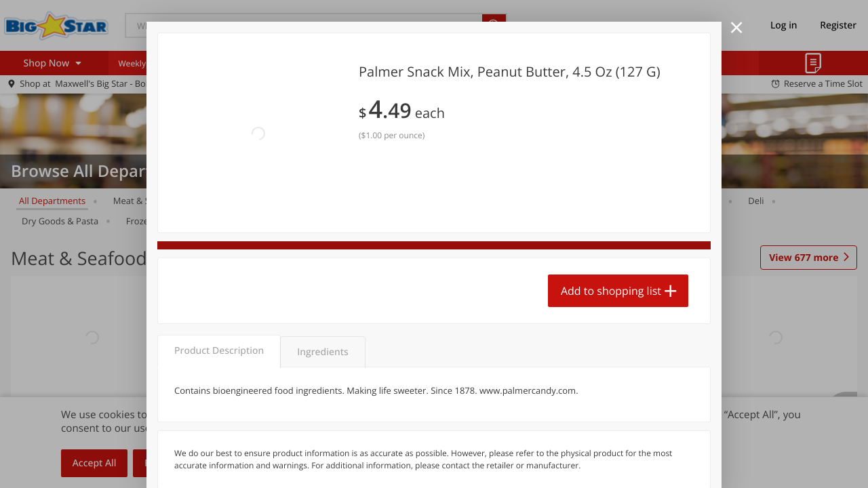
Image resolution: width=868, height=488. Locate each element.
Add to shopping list (611, 224)
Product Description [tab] (219, 276)
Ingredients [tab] (322, 278)
